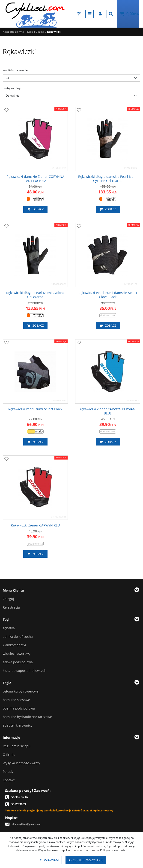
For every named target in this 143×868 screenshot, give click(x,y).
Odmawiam (49, 860)
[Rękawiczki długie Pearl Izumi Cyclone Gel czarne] (35, 295)
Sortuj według (12, 88)
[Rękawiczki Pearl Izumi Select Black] (35, 409)
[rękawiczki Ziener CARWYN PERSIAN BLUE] (108, 411)
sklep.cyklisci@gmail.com (26, 824)
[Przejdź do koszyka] (133, 14)
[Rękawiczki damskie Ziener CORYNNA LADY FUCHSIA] (35, 179)
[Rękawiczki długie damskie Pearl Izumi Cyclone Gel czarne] (108, 179)
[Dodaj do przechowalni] (6, 110)
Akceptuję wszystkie (86, 860)
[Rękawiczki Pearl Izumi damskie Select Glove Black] (108, 295)
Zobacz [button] (35, 209)
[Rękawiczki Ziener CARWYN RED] (35, 525)
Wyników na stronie (16, 70)
